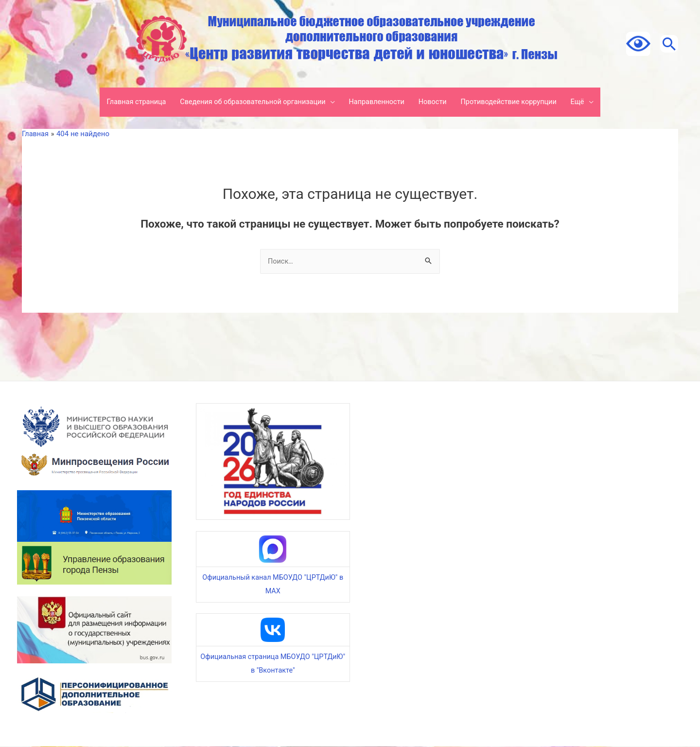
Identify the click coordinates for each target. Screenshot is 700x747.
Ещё (586, 102)
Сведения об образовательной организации (249, 102)
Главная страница (129, 102)
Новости (436, 102)
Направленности (377, 102)
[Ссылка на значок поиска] (666, 44)
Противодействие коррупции (515, 102)
